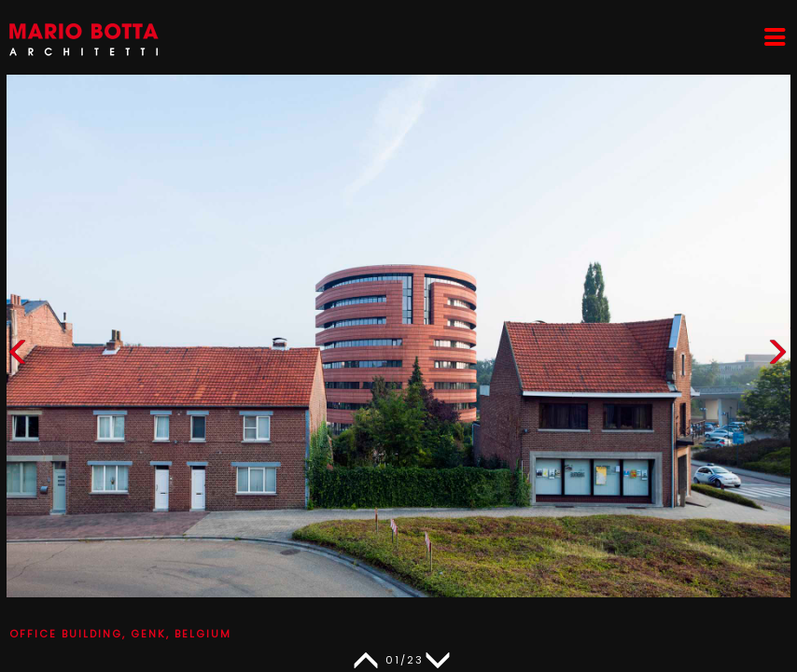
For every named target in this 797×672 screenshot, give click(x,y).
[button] (777, 356)
